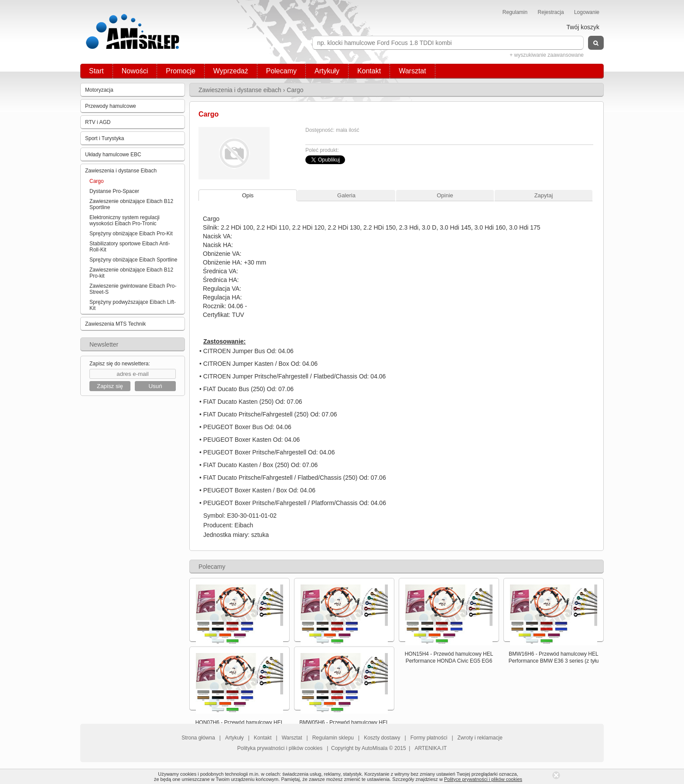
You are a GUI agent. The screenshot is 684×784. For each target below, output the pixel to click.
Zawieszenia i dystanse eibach (240, 90)
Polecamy (281, 71)
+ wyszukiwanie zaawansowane (547, 55)
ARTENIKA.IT (431, 748)
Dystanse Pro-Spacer (114, 191)
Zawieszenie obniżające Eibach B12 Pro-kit (131, 273)
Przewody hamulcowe (111, 106)
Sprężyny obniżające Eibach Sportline (133, 260)
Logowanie (587, 12)
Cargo (97, 181)
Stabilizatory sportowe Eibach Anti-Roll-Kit (130, 247)
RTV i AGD (98, 122)
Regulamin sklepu (333, 738)
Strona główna (198, 738)
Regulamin (515, 12)
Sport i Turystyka (104, 138)
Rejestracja (551, 12)
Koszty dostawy (382, 738)
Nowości (135, 71)
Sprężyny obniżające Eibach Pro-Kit (131, 234)
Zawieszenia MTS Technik (115, 324)
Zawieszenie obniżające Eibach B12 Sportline (131, 204)
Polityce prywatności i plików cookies (483, 779)
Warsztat (412, 71)
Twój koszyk (583, 27)
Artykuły (327, 71)
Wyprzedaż (231, 71)
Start (96, 71)
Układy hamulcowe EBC (113, 155)
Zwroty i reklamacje (480, 738)
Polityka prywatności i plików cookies (280, 748)
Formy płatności (429, 738)
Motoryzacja (99, 90)
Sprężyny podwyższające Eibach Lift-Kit (133, 305)
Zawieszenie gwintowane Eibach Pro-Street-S (133, 289)
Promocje (181, 71)
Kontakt (369, 71)
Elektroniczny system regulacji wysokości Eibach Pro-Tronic (125, 220)
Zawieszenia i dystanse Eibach (121, 171)
